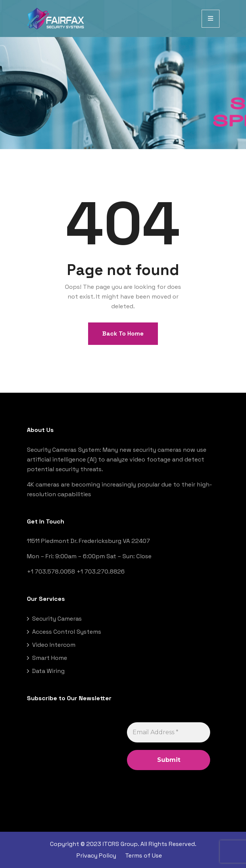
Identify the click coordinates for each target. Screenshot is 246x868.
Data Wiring (48, 671)
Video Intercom (54, 645)
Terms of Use (144, 855)
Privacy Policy (96, 855)
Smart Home (50, 658)
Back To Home (123, 333)
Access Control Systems (67, 632)
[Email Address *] (169, 732)
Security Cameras (57, 619)
